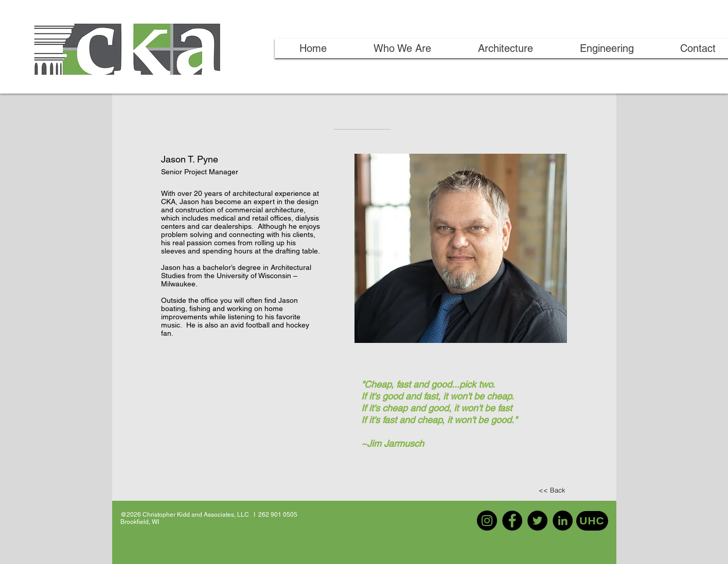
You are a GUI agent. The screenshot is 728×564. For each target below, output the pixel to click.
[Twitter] (537, 521)
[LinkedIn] (563, 521)
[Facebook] (512, 521)
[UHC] (592, 521)
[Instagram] (487, 521)
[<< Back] (552, 490)
